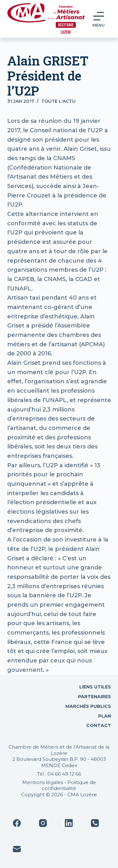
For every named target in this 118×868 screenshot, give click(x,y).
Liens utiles (95, 687)
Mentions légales (43, 782)
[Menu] (99, 19)
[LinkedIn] (69, 823)
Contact (98, 725)
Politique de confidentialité (69, 785)
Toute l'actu (58, 101)
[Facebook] (17, 823)
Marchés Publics (88, 706)
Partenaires (95, 697)
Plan (104, 716)
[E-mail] (17, 849)
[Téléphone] (95, 823)
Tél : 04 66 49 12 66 (59, 774)
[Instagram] (43, 823)
